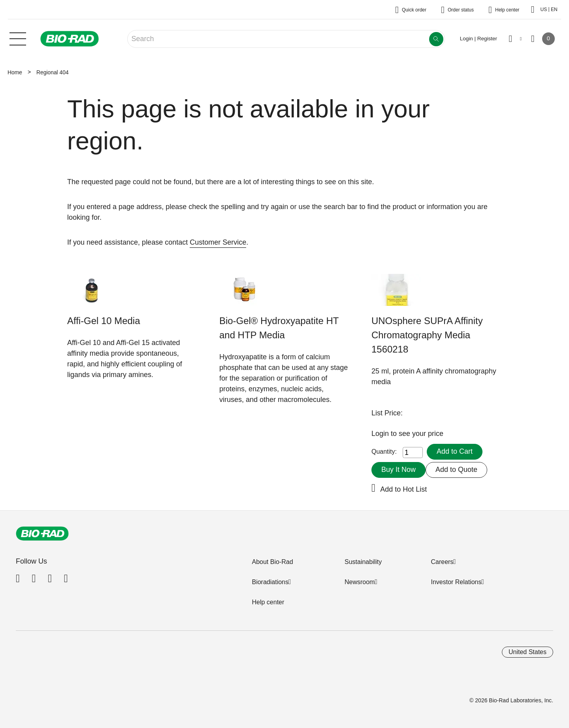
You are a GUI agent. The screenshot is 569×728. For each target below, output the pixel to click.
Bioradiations (270, 582)
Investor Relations (456, 582)
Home (15, 72)
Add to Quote (456, 470)
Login (381, 434)
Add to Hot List (403, 489)
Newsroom (360, 582)
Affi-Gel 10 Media (104, 321)
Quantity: (384, 452)
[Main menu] (18, 38)
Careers (442, 562)
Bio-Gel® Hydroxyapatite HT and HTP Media (279, 328)
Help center (268, 602)
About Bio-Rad (272, 562)
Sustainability (363, 562)
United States (528, 652)
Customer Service (218, 242)
